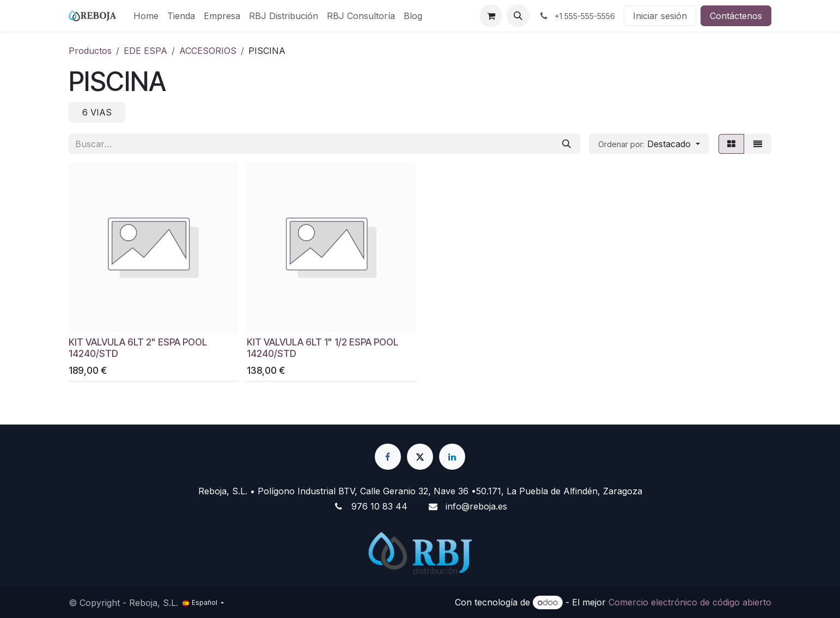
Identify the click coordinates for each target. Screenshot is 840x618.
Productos (90, 51)
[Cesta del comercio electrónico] (491, 16)
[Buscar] (567, 144)
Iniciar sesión (660, 16)
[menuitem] (146, 16)
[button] (518, 16)
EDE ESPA (145, 51)
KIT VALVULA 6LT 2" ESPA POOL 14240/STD (138, 347)
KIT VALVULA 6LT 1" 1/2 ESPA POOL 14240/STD (322, 347)
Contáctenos (736, 16)
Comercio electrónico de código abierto (690, 602)
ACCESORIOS (208, 51)
